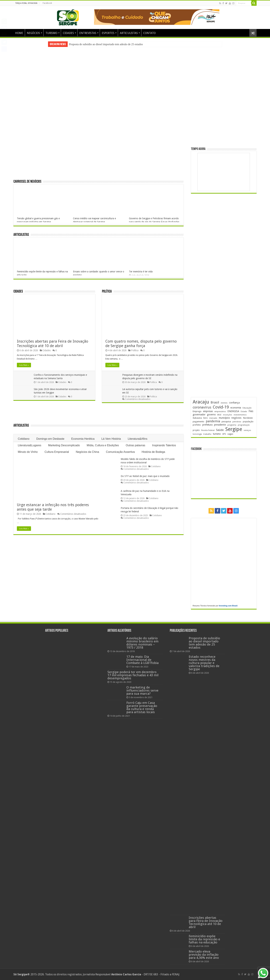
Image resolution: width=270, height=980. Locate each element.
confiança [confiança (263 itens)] (234, 403)
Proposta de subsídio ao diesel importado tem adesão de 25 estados (106, 44)
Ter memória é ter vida (141, 272)
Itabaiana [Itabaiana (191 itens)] (197, 418)
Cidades (18, 292)
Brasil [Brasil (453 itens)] (215, 402)
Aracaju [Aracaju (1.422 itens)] (201, 402)
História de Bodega (153, 452)
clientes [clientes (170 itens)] (224, 403)
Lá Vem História (111, 439)
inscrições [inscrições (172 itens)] (228, 415)
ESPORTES (108, 33)
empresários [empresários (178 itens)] (220, 412)
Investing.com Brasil (228, 606)
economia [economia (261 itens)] (236, 408)
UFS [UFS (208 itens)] (224, 434)
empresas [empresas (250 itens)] (208, 411)
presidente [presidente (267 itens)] (220, 425)
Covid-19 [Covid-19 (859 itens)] (221, 407)
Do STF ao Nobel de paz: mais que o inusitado (145, 476)
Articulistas (21, 235)
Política (107, 292)
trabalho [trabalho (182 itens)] (207, 434)
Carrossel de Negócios (27, 182)
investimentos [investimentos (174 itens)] (240, 415)
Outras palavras (135, 445)
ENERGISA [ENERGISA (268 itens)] (233, 411)
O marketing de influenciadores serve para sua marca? (142, 690)
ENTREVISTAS (88, 33)
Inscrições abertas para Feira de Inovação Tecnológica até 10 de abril (53, 344)
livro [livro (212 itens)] (206, 418)
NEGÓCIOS (33, 33)
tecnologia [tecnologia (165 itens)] (197, 434)
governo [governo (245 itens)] (211, 415)
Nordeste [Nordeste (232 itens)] (248, 418)
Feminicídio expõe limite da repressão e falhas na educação (204, 939)
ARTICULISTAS (129, 33)
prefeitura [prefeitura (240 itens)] (207, 425)
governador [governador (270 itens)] (199, 415)
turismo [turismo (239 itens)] (217, 434)
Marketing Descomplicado (64, 445)
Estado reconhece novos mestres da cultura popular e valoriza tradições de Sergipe (204, 663)
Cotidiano (24, 439)
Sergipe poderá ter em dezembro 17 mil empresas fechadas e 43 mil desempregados (133, 675)
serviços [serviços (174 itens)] (247, 430)
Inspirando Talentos (164, 445)
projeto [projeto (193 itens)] (196, 430)
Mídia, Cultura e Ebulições (103, 445)
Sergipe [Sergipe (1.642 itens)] (234, 429)
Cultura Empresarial (57, 452)
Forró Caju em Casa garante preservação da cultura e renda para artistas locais (142, 707)
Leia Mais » (24, 365)
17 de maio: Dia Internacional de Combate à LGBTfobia (142, 660)
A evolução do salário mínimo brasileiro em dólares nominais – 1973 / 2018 (142, 643)
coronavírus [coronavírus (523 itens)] (202, 407)
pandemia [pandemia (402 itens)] (213, 421)
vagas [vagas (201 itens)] (230, 434)
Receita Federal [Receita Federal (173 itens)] (208, 430)
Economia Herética (83, 439)
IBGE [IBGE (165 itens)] (219, 415)
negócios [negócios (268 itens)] (236, 418)
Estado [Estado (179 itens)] (244, 411)
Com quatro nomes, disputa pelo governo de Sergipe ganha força (141, 344)
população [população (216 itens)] (248, 422)
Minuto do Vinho (28, 452)
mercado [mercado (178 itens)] (213, 418)
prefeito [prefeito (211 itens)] (197, 425)
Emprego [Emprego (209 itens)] (197, 411)
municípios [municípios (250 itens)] (224, 418)
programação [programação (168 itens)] (244, 425)
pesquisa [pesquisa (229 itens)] (226, 422)
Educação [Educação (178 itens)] (247, 408)
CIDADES (68, 33)
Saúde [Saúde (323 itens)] (220, 430)
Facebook (47, 3)
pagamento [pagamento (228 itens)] (198, 422)
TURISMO (51, 33)
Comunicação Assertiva (120, 452)
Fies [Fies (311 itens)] (251, 411)
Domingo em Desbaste (50, 439)
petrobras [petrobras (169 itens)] (237, 422)
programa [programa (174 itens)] (232, 425)
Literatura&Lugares (29, 445)
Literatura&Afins (138, 439)
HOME (19, 33)
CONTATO (149, 33)
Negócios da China (87, 452)
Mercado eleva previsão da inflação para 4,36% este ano (204, 955)
